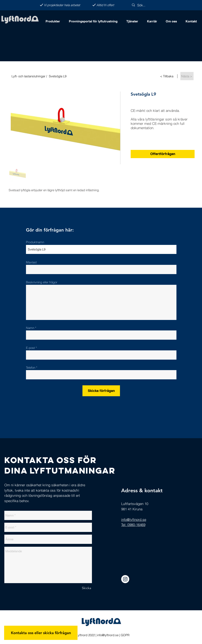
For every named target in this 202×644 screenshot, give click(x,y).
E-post (30, 348)
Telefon (31, 368)
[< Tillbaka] (167, 76)
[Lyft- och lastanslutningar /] (28, 76)
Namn (31, 328)
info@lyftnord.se (108, 635)
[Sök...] (148, 5)
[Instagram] (125, 579)
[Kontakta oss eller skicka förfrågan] (41, 633)
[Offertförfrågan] (163, 154)
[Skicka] (86, 588)
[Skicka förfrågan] (101, 391)
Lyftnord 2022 (85, 635)
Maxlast (31, 262)
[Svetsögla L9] (93, 76)
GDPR (125, 635)
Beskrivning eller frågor (42, 282)
